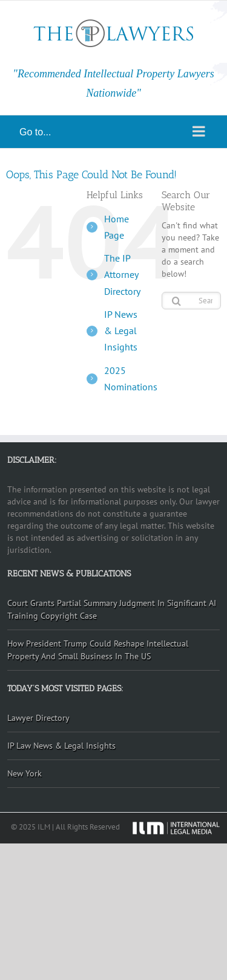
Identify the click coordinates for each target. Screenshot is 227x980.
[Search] (177, 301)
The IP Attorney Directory (122, 274)
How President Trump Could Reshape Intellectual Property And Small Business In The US (98, 650)
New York (25, 773)
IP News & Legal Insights (121, 330)
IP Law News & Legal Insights (61, 746)
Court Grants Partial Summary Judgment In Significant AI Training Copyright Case (112, 609)
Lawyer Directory (38, 718)
